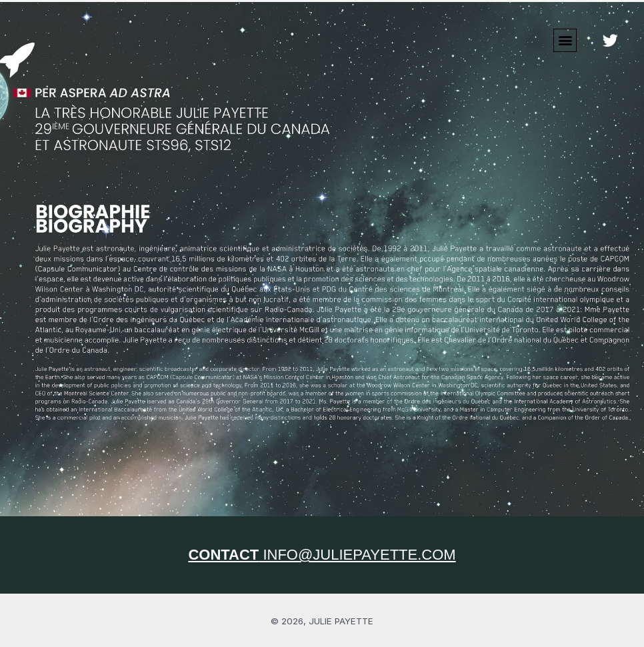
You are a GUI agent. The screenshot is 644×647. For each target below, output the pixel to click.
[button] (565, 40)
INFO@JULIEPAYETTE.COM (322, 555)
